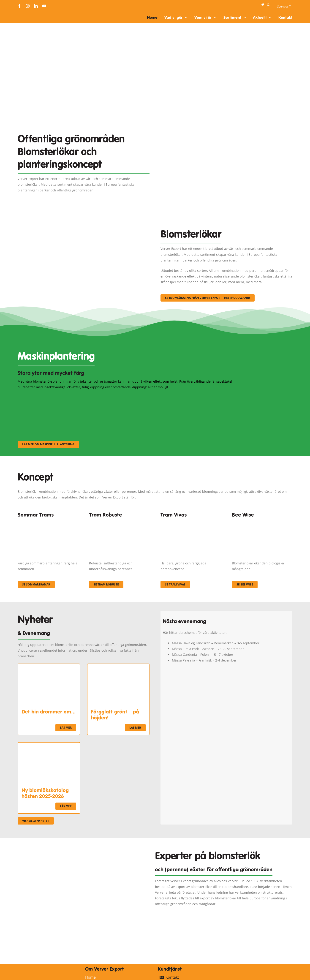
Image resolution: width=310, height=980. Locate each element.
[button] (268, 5)
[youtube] (44, 6)
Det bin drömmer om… (49, 712)
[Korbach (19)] (191, 521)
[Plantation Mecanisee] (226, 121)
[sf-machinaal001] (51, 396)
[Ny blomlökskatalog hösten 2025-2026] (49, 745)
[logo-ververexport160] (27, 13)
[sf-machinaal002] (126, 396)
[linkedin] (36, 6)
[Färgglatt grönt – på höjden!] (118, 667)
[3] (84, 223)
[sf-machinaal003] (202, 396)
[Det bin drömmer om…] (49, 667)
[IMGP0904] (119, 521)
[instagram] (28, 6)
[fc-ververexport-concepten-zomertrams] (48, 521)
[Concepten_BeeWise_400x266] (262, 521)
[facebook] (19, 6)
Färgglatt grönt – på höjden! (115, 715)
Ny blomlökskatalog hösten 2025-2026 (45, 793)
